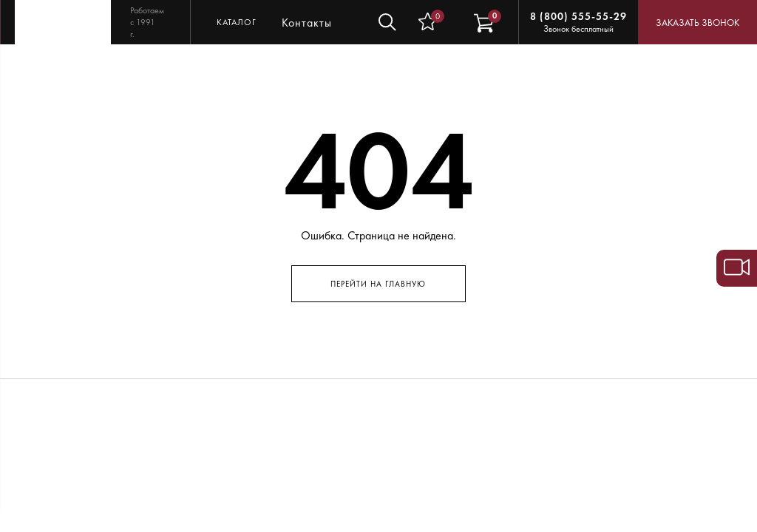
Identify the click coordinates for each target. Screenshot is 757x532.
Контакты (307, 23)
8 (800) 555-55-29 (578, 16)
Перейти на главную (378, 284)
